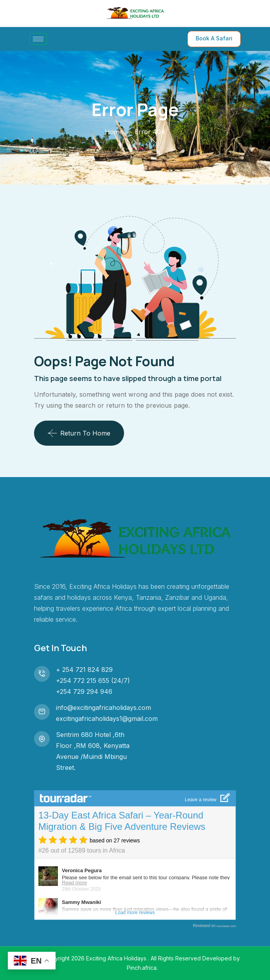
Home (114, 132)
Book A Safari (214, 38)
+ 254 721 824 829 (84, 670)
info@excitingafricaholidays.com (103, 708)
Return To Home (79, 433)
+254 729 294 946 (84, 691)
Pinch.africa (142, 968)
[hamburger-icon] (38, 39)
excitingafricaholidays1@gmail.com (107, 719)
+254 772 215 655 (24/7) (93, 681)
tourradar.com (226, 926)
